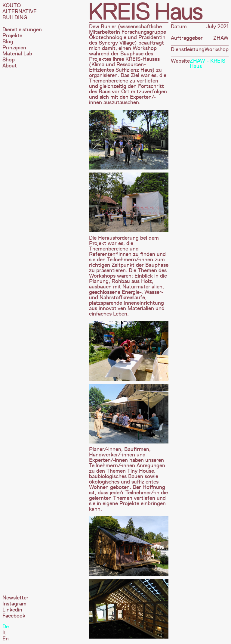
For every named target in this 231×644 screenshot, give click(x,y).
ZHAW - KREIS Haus (208, 64)
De (6, 627)
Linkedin (12, 610)
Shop (9, 60)
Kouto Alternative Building (20, 11)
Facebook (14, 616)
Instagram (14, 604)
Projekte (12, 36)
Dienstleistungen (22, 30)
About (10, 66)
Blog (8, 42)
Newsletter (15, 598)
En (6, 639)
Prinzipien (14, 48)
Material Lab (17, 54)
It (4, 633)
